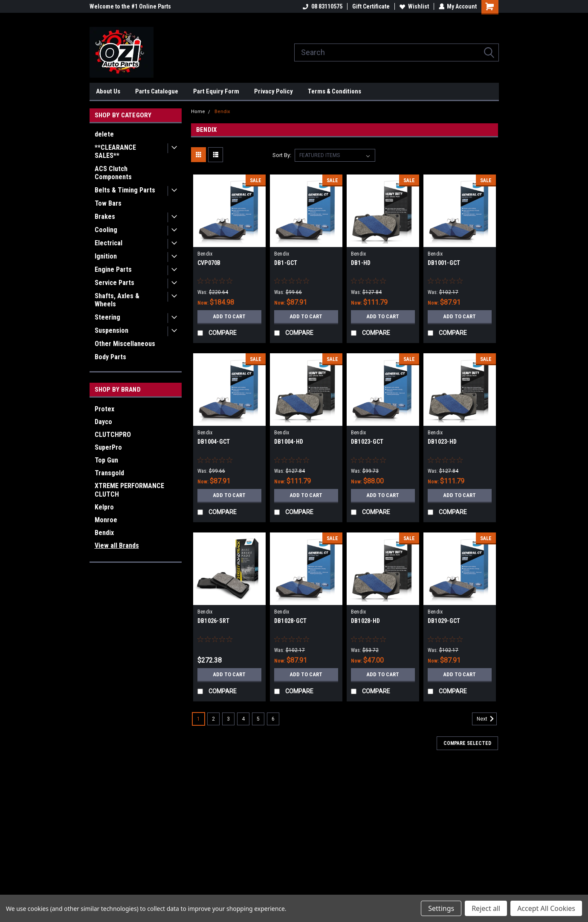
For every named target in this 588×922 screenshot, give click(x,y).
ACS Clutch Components (113, 173)
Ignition (106, 256)
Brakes (105, 217)
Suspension (112, 330)
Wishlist (414, 6)
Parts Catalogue (157, 91)
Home (198, 112)
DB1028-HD (365, 621)
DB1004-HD (289, 442)
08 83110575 (322, 6)
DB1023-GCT (367, 442)
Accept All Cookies (546, 908)
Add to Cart (229, 317)
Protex (104, 409)
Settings (441, 908)
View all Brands (117, 545)
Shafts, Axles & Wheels (117, 300)
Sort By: (282, 155)
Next (487, 719)
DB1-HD (361, 263)
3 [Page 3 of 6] (228, 719)
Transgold (109, 473)
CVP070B (209, 263)
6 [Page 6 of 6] (273, 719)
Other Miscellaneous (125, 344)
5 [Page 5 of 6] (258, 719)
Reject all (486, 908)
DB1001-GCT (444, 263)
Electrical (109, 243)
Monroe (106, 520)
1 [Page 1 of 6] (198, 719)
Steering (107, 317)
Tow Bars (108, 203)
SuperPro (108, 447)
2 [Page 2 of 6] (213, 719)
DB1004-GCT (214, 442)
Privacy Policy (274, 91)
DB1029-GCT (444, 621)
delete (104, 134)
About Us (108, 91)
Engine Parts (113, 269)
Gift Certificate (371, 6)
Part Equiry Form (216, 91)
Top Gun (106, 460)
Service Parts (114, 283)
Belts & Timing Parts (125, 190)
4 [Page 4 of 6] (243, 719)
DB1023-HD (442, 442)
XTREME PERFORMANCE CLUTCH (129, 490)
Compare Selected (467, 743)
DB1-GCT (286, 263)
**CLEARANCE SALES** (115, 151)
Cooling (106, 230)
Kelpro (104, 507)
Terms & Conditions (335, 91)
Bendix (104, 533)
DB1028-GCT (291, 621)
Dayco (103, 422)
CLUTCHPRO (113, 435)
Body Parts (110, 357)
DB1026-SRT (214, 621)
